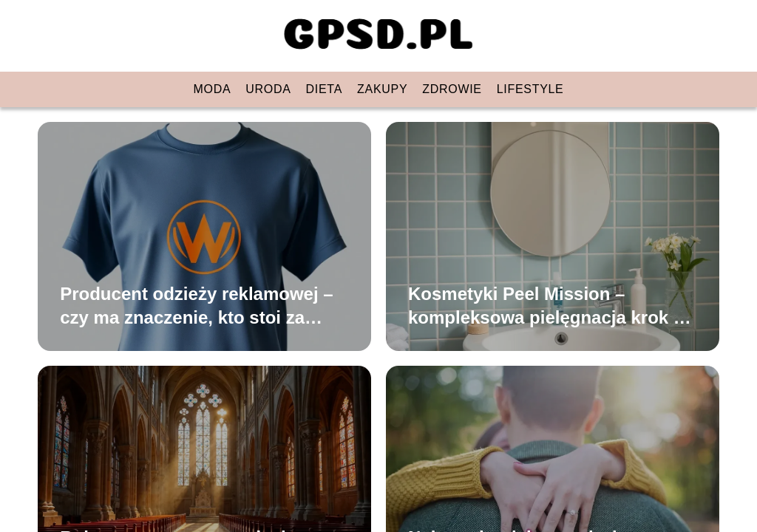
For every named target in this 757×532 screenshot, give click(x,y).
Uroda (268, 89)
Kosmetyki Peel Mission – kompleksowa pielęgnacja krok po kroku (551, 306)
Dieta (324, 89)
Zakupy (382, 89)
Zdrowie (452, 89)
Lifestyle (530, 89)
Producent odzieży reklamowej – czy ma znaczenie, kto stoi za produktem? (196, 306)
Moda (213, 89)
